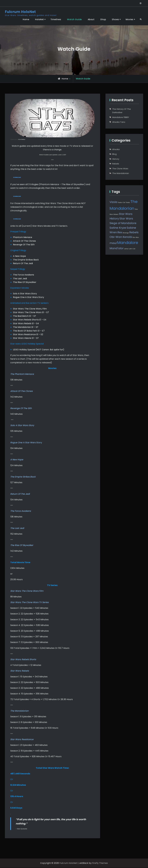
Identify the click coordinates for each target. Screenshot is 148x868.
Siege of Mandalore (123, 223)
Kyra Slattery (22, 139)
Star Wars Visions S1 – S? (26, 338)
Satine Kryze (118, 228)
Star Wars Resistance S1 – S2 (28, 335)
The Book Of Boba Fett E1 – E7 (29, 331)
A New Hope (19, 256)
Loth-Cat (132, 249)
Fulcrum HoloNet (20, 12)
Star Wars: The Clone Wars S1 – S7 (31, 313)
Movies (130, 19)
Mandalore (128, 243)
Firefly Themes (100, 863)
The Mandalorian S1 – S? (26, 327)
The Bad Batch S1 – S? (24, 316)
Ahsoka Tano (119, 122)
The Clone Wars (120, 169)
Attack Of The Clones (24, 241)
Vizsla (113, 202)
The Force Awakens (23, 275)
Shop (103, 19)
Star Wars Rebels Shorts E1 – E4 (30, 320)
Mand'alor (117, 248)
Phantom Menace (23, 238)
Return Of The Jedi (23, 264)
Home (26, 19)
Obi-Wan (136, 237)
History (116, 159)
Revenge (126, 233)
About (91, 19)
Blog (114, 154)
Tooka (128, 202)
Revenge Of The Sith (24, 245)
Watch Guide (74, 19)
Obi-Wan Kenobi (121, 237)
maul (113, 243)
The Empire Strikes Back (26, 260)
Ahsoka (116, 149)
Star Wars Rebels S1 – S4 (26, 324)
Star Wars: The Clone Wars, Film (30, 309)
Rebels (116, 164)
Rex (120, 232)
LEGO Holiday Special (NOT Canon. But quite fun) (39, 350)
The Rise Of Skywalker (25, 283)
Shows (115, 19)
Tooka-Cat (122, 202)
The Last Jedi (20, 279)
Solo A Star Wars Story (25, 294)
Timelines (56, 19)
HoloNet (39, 19)
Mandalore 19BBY (121, 117)
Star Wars (126, 219)
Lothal (126, 249)
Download (17, 178)
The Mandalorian (121, 173)
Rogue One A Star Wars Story (29, 298)
